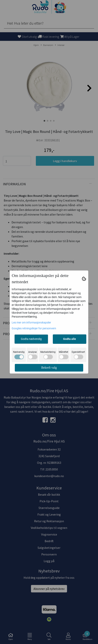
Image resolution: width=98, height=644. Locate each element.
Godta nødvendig (31, 339)
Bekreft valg (49, 368)
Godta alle (70, 339)
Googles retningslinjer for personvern (34, 328)
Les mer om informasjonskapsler (31, 322)
